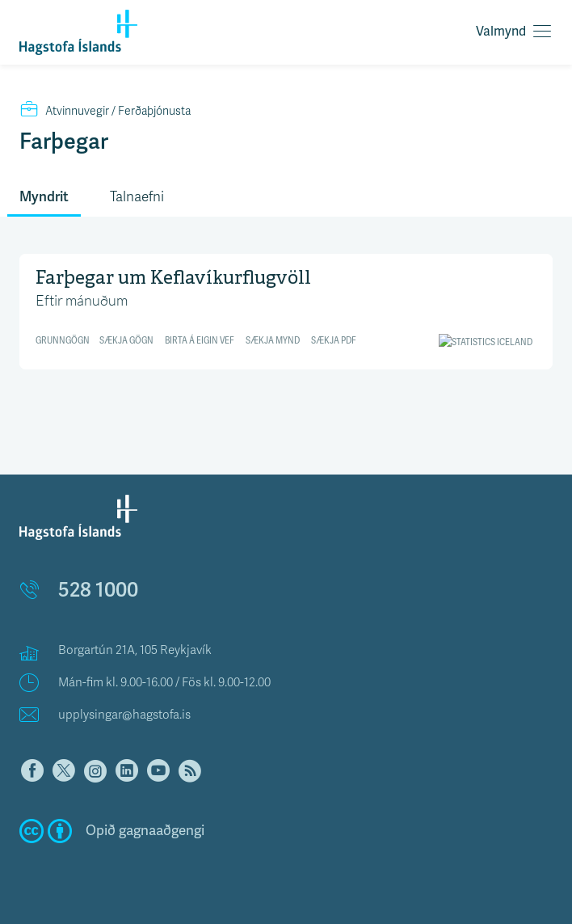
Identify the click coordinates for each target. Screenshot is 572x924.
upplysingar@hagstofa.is (124, 715)
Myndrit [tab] (44, 196)
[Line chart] (286, 309)
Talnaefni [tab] (137, 197)
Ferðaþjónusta (105, 111)
